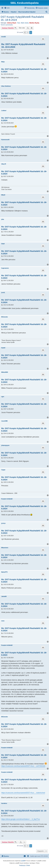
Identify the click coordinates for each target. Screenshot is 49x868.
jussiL (3, 293)
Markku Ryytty (34, 23)
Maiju (3, 62)
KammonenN (5, 140)
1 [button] (28, 32)
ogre (3, 397)
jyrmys (3, 523)
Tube (18, 23)
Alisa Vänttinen (6, 86)
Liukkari (4, 111)
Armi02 (4, 37)
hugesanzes (5, 268)
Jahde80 (4, 596)
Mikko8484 (5, 372)
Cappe (3, 470)
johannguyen (5, 445)
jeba (3, 219)
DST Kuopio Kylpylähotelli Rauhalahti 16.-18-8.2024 (22, 18)
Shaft (3, 244)
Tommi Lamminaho (7, 25)
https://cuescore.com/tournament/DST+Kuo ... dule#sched (23, 793)
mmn (3, 621)
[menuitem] (7, 8)
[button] (25, 32)
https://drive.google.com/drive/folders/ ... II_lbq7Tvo (21, 819)
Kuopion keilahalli (7, 499)
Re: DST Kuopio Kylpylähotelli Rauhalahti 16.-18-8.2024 (23, 46)
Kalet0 (3, 348)
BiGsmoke (5, 317)
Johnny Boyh (11, 23)
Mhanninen (5, 548)
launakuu (4, 803)
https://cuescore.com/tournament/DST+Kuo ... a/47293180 (23, 766)
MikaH (3, 195)
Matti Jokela (25, 23)
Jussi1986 (4, 421)
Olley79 (4, 164)
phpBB (23, 861)
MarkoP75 (4, 572)
